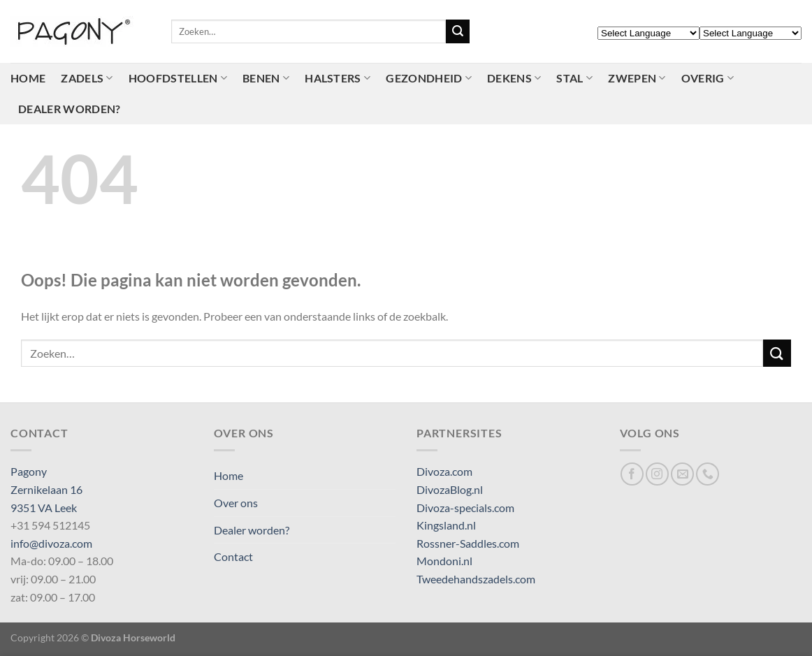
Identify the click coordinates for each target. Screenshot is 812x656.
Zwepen (637, 78)
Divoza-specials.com (465, 508)
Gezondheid (429, 78)
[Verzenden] (458, 31)
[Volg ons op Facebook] (632, 474)
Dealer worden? (69, 109)
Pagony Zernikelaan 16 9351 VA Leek (46, 489)
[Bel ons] (708, 474)
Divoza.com (444, 471)
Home (28, 78)
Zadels (87, 78)
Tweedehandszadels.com (476, 579)
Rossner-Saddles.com (468, 543)
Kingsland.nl (446, 525)
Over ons (236, 503)
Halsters (338, 78)
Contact (233, 556)
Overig (708, 78)
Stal (574, 78)
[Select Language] (648, 33)
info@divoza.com (51, 543)
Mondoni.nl (444, 561)
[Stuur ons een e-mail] (682, 474)
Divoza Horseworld (133, 637)
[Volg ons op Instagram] (657, 474)
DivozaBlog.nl (450, 489)
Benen (266, 78)
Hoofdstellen (178, 78)
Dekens (514, 78)
